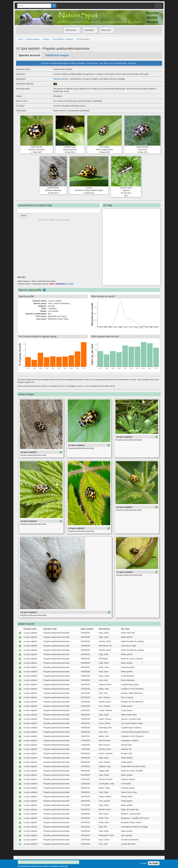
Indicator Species (61, 79)
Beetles (46, 39)
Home (20, 39)
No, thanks (154, 863)
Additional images (57, 55)
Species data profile (30, 290)
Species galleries (33, 39)
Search (24, 215)
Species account (29, 55)
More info (64, 866)
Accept (144, 863)
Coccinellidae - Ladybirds (63, 39)
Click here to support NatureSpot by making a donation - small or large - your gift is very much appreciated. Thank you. (89, 63)
